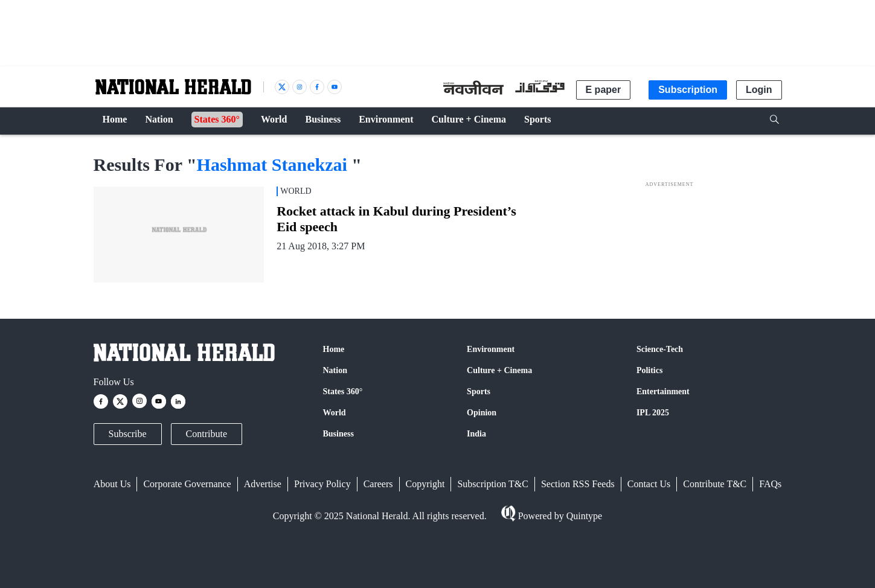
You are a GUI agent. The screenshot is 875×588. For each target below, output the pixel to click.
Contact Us (649, 484)
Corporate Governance (187, 484)
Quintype (583, 516)
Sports (479, 391)
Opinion (482, 413)
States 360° (343, 391)
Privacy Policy (322, 484)
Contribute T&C (715, 484)
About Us (112, 484)
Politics (650, 370)
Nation (335, 370)
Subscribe (128, 434)
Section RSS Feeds (578, 484)
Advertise (263, 484)
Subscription (688, 90)
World (335, 413)
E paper (604, 90)
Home (334, 349)
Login (759, 90)
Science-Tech (660, 349)
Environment (491, 349)
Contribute (207, 434)
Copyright (425, 484)
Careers (378, 484)
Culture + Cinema (499, 370)
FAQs (770, 484)
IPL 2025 (653, 413)
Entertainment (663, 391)
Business (338, 434)
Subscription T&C (493, 484)
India (476, 434)
